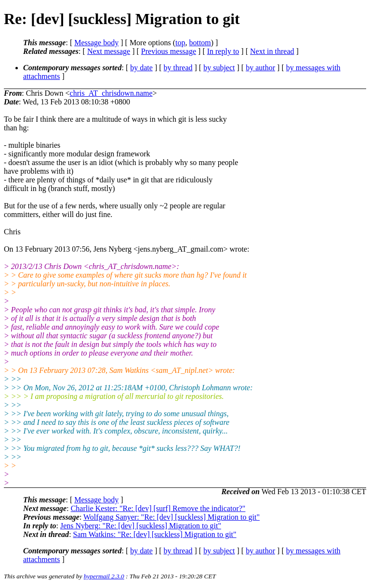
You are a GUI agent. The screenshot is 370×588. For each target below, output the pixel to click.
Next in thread (272, 51)
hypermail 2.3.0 (104, 576)
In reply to (223, 51)
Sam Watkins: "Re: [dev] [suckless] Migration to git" (155, 534)
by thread (178, 68)
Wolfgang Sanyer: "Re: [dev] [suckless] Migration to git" (172, 517)
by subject (219, 68)
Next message (109, 51)
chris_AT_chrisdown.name (111, 93)
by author (260, 68)
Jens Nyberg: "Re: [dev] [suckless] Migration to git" (141, 526)
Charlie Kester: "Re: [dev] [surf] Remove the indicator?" (158, 508)
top (180, 43)
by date (141, 68)
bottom (200, 43)
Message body (96, 43)
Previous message (169, 51)
